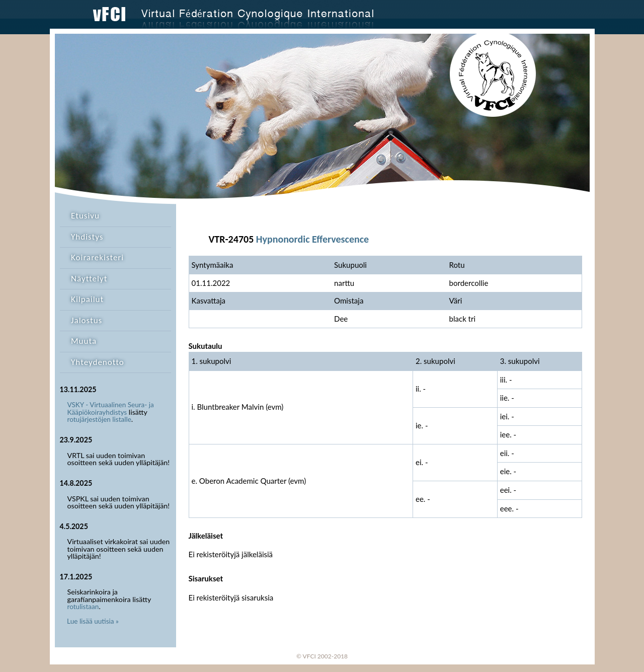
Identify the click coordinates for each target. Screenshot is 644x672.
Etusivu (85, 216)
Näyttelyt (89, 279)
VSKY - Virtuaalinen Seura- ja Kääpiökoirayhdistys (111, 408)
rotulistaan (83, 607)
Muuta (84, 341)
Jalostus (87, 320)
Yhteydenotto (98, 362)
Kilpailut (87, 299)
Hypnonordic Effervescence (312, 239)
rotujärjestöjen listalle (99, 419)
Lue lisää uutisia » (93, 621)
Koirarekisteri (97, 257)
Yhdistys (87, 237)
